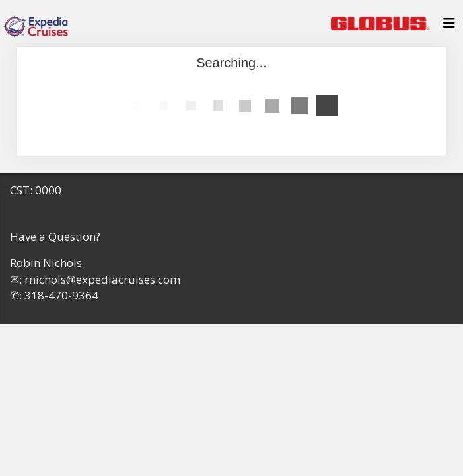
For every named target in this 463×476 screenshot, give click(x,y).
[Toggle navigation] (449, 26)
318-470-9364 (61, 295)
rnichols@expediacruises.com (102, 279)
